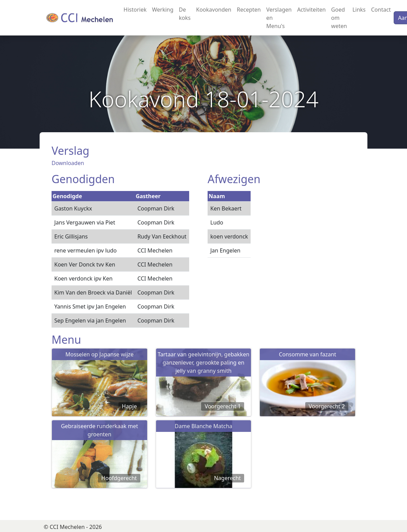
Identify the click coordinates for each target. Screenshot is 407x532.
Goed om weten (339, 18)
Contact (381, 10)
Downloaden (68, 163)
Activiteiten (311, 10)
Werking (163, 10)
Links (359, 10)
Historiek (135, 10)
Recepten (249, 10)
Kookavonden (214, 10)
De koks (185, 14)
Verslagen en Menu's (279, 18)
